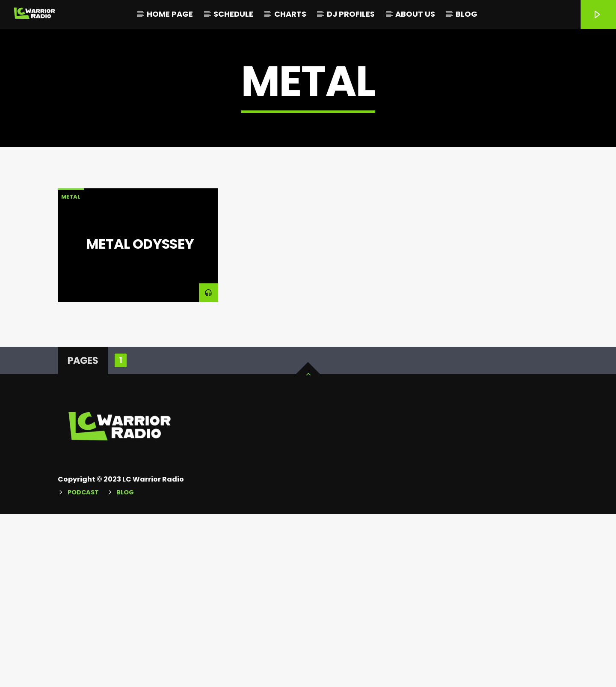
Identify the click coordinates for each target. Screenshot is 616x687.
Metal (71, 370)
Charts (290, 14)
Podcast (83, 665)
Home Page (170, 14)
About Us (415, 14)
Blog (466, 14)
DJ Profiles (351, 14)
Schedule (233, 14)
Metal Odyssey (140, 417)
